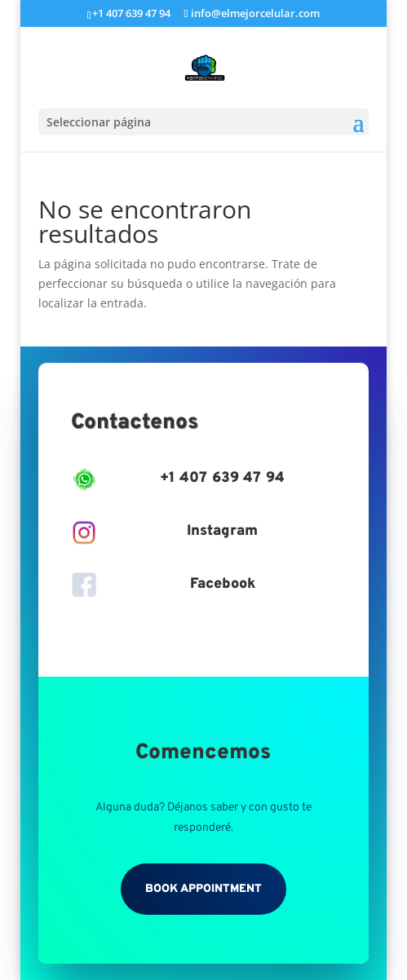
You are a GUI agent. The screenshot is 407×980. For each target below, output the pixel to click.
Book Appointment (203, 889)
